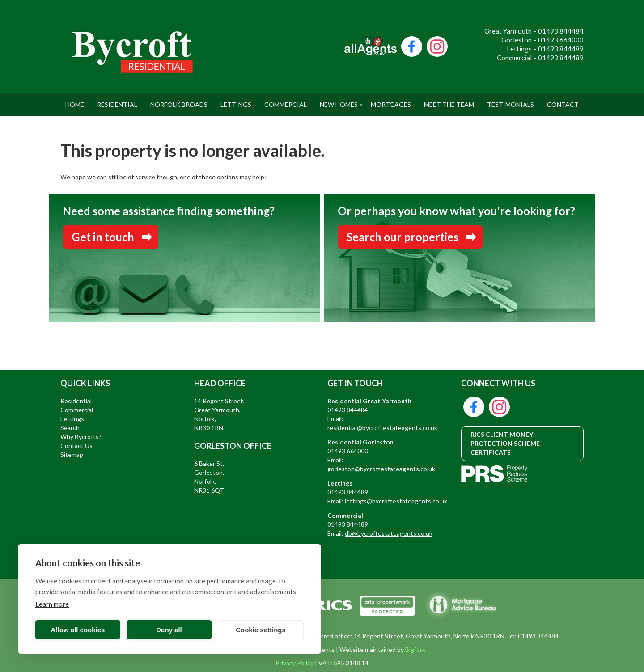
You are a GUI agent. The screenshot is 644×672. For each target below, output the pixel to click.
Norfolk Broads (179, 101)
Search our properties (402, 237)
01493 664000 (561, 40)
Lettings (236, 101)
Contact (563, 101)
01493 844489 (561, 49)
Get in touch (103, 237)
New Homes (339, 101)
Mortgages (391, 101)
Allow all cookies (78, 630)
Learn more (52, 604)
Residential (117, 101)
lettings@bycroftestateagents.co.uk (396, 501)
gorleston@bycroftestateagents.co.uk (381, 469)
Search (70, 428)
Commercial (286, 101)
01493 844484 (561, 31)
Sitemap (72, 454)
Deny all (169, 630)
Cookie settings (261, 630)
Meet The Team (449, 101)
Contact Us (76, 446)
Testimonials (511, 101)
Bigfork (415, 649)
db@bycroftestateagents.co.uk (389, 533)
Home (75, 101)
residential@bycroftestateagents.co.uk (382, 428)
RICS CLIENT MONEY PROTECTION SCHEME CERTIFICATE (505, 443)
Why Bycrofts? (81, 437)
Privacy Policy (294, 663)
